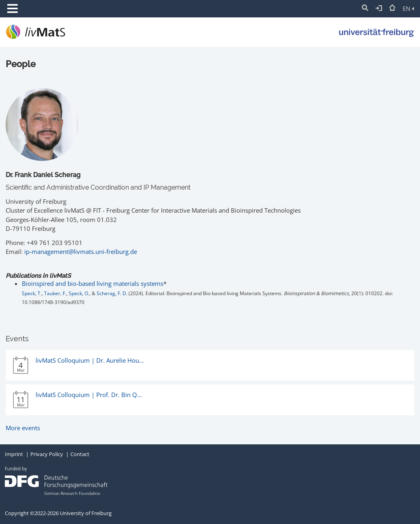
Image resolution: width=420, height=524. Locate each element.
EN (408, 8)
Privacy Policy (47, 454)
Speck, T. (32, 293)
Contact (80, 454)
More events (23, 428)
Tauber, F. (55, 293)
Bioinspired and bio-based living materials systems (93, 283)
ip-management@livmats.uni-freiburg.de (81, 251)
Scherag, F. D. (112, 293)
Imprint (14, 454)
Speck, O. (79, 293)
